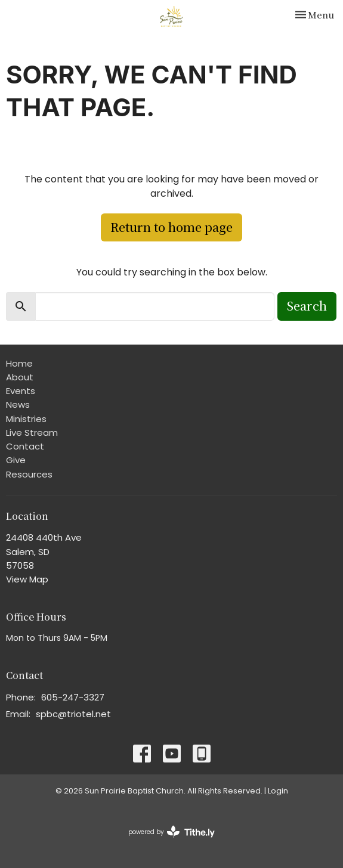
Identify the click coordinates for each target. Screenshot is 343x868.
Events (21, 391)
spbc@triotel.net (73, 714)
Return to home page (171, 227)
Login (278, 791)
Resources (29, 474)
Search (307, 306)
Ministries (26, 419)
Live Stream (32, 433)
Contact (25, 446)
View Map (27, 579)
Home (19, 363)
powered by (171, 832)
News (18, 404)
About (20, 377)
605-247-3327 (73, 697)
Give (16, 460)
